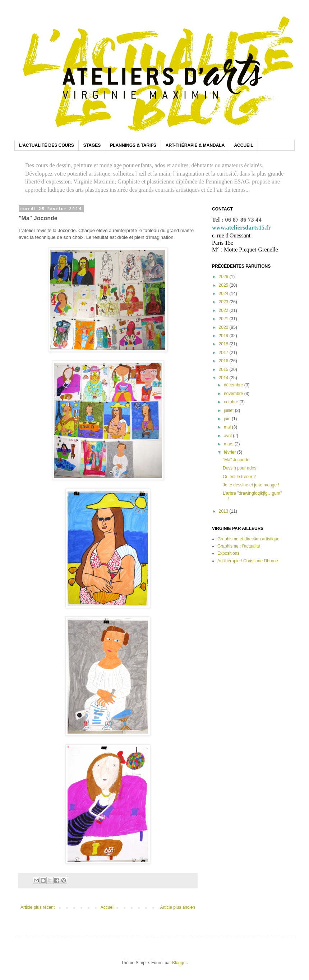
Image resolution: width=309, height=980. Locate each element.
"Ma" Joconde (236, 460)
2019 (224, 336)
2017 (224, 353)
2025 (224, 285)
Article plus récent (38, 907)
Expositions (228, 553)
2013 (224, 511)
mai (228, 427)
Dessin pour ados (239, 468)
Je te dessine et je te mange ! (251, 485)
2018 (224, 344)
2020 (224, 327)
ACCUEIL (243, 145)
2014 (224, 378)
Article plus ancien (178, 907)
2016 (224, 361)
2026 (224, 277)
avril (228, 436)
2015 (224, 369)
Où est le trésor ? (239, 477)
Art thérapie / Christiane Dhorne (248, 561)
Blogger (179, 963)
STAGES (92, 145)
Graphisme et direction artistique (248, 539)
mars (229, 444)
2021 (224, 319)
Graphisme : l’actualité (239, 546)
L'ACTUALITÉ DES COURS (47, 145)
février (230, 452)
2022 (224, 310)
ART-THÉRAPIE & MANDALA (195, 145)
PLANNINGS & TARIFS (133, 145)
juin (228, 419)
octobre (232, 402)
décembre (234, 385)
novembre (234, 394)
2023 (224, 302)
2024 (224, 294)
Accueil (108, 907)
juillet (229, 410)
